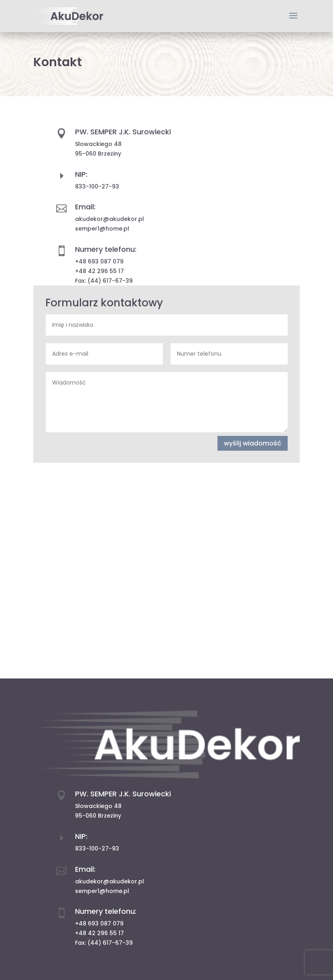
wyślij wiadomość (253, 443)
